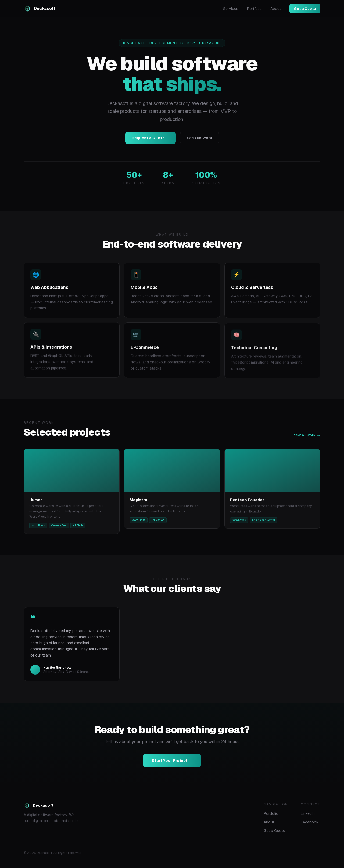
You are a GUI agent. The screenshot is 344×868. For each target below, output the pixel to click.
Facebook (310, 822)
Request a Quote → (150, 138)
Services (231, 9)
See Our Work (200, 138)
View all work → (306, 439)
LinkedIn (308, 813)
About (276, 9)
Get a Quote (305, 9)
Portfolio (254, 9)
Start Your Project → (172, 764)
